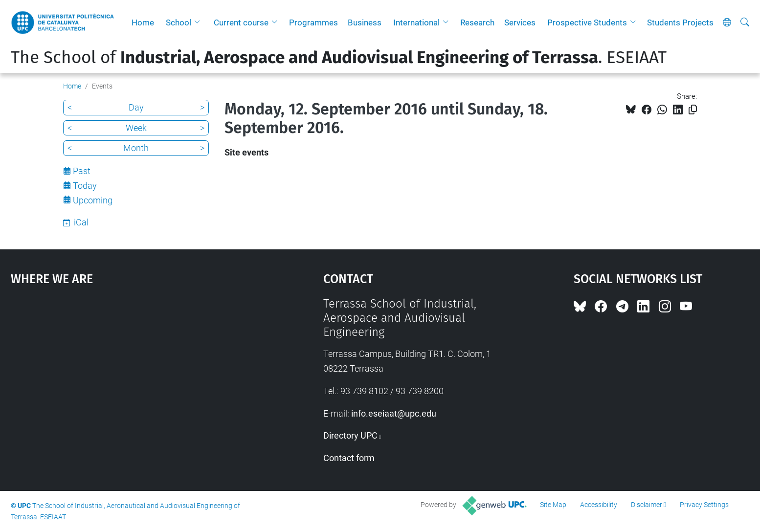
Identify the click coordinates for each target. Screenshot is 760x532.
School (179, 22)
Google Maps (130, 370)
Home (143, 22)
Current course (241, 22)
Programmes (313, 22)
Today (85, 186)
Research (477, 22)
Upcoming (93, 200)
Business (365, 22)
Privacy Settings (704, 505)
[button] (200, 22)
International (416, 22)
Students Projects (680, 22)
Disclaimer (647, 505)
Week (136, 128)
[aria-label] (745, 22)
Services (520, 22)
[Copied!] (693, 110)
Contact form (349, 458)
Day (136, 107)
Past (82, 171)
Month (136, 148)
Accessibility (599, 505)
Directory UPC (350, 435)
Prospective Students (587, 22)
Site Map (553, 505)
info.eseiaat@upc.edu (394, 413)
